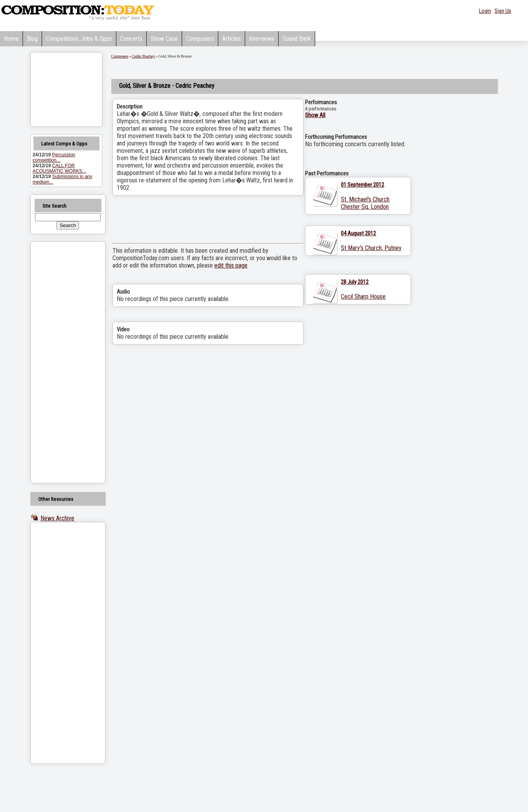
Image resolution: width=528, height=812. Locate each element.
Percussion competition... (54, 157)
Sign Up (503, 11)
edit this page (231, 265)
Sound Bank (297, 39)
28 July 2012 (355, 282)
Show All (315, 115)
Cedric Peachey (143, 56)
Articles (232, 39)
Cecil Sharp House (363, 297)
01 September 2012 (362, 185)
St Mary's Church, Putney (371, 248)
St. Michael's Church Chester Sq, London (365, 203)
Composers (200, 39)
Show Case (164, 39)
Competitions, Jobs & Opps (79, 39)
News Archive (57, 518)
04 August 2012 (358, 233)
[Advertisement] (58, 362)
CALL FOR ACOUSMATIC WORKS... (60, 168)
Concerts (131, 39)
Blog (32, 39)
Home (11, 39)
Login (485, 11)
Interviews (262, 39)
